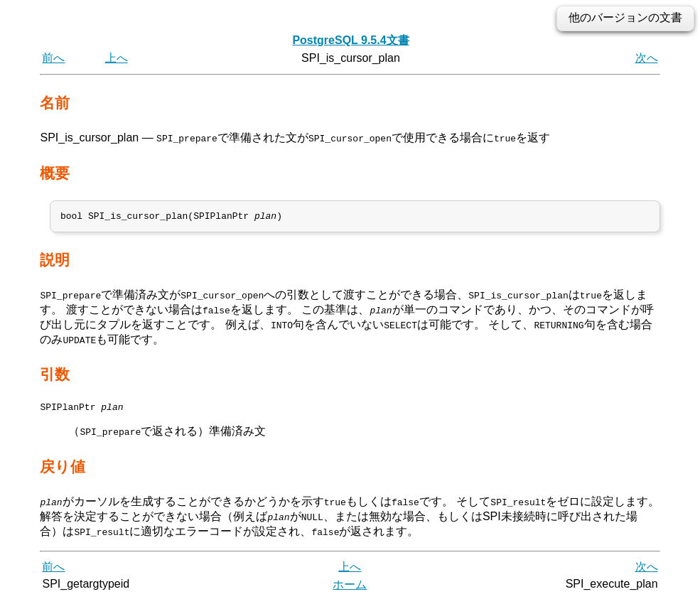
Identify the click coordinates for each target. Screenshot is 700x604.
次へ (647, 58)
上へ (117, 58)
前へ (53, 58)
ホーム (350, 588)
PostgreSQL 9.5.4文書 (350, 40)
